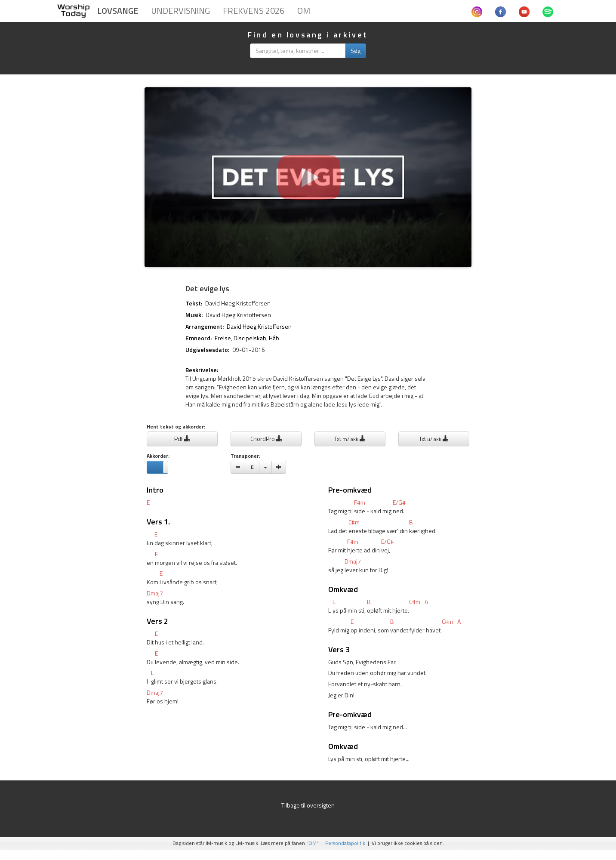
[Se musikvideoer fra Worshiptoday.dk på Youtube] (524, 11)
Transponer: (245, 456)
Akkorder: (158, 456)
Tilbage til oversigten (308, 805)
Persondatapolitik (345, 843)
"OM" (313, 843)
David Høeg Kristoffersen (238, 303)
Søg (356, 51)
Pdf (182, 439)
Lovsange (118, 11)
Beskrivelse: (202, 370)
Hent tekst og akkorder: (176, 427)
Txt (350, 439)
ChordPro (266, 439)
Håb (274, 338)
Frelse (223, 338)
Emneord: (199, 338)
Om (304, 11)
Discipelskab (250, 338)
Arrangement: (205, 327)
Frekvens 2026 (254, 11)
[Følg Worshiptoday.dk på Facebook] (500, 11)
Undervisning (180, 11)
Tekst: (194, 303)
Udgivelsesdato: (207, 350)
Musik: (194, 315)
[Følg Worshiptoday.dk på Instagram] (477, 11)
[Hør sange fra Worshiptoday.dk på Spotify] (548, 11)
